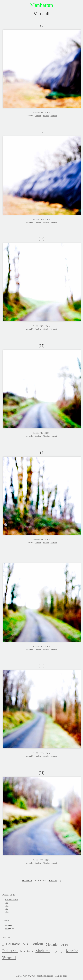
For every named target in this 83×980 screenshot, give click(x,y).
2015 (7, 925)
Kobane (64, 945)
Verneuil (54, 116)
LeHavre (13, 944)
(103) (7, 912)
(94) (42, 452)
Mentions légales (45, 976)
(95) (42, 346)
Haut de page (61, 976)
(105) (7, 906)
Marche (46, 116)
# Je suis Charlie (11, 900)
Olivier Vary (22, 976)
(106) (7, 903)
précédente (27, 880)
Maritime (43, 951)
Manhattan (41, 5)
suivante (53, 880)
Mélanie (52, 944)
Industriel (10, 951)
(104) (7, 909)
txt (3, 945)
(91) (42, 773)
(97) (42, 132)
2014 (7, 929)
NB (25, 944)
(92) (42, 666)
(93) (42, 559)
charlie (62, 952)
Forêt (55, 952)
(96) (42, 239)
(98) (42, 25)
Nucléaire (27, 951)
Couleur (38, 116)
